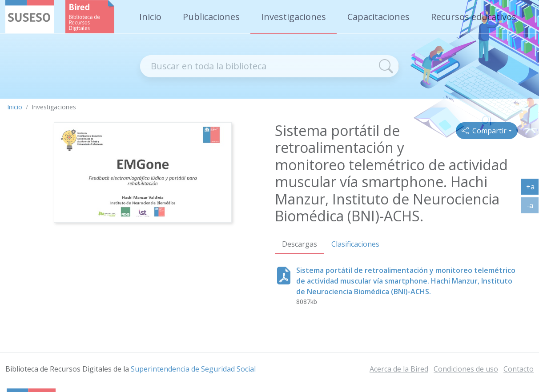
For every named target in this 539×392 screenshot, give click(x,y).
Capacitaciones (378, 17)
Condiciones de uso (466, 369)
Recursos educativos (474, 17)
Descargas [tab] (300, 244)
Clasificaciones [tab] (355, 244)
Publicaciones (211, 17)
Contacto (519, 369)
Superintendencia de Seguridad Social (193, 369)
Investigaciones (294, 17)
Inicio (150, 17)
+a (533, 188)
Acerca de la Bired (399, 369)
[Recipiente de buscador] (257, 66)
